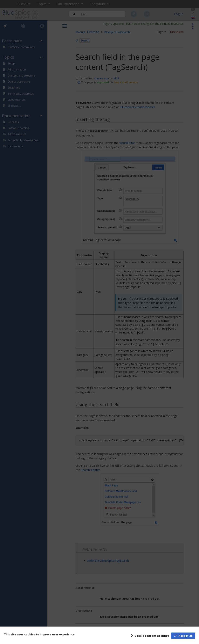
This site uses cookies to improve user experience (39, 634)
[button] (149, 636)
